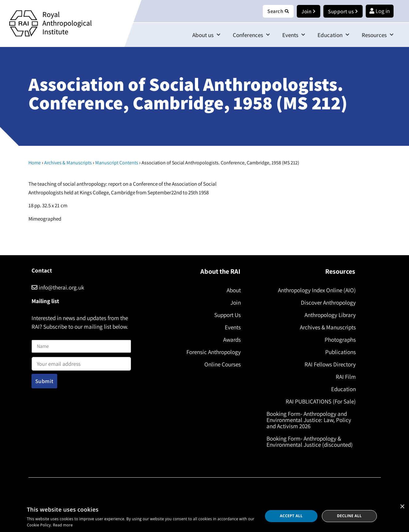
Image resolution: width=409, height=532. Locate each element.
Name (38, 336)
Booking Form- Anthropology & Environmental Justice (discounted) (311, 442)
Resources (378, 35)
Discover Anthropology (327, 303)
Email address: (81, 362)
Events (294, 35)
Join (234, 303)
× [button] (402, 507)
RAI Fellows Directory (329, 365)
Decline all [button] (349, 516)
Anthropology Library (329, 315)
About (232, 290)
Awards (231, 340)
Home (35, 163)
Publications (339, 352)
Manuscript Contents (117, 163)
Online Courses (221, 365)
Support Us (226, 315)
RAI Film (345, 377)
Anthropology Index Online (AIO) (316, 290)
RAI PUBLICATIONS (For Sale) (320, 402)
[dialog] (205, 516)
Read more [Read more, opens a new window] (63, 525)
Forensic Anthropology (212, 352)
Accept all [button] (291, 516)
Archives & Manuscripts (68, 163)
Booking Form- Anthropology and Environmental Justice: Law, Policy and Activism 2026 (310, 420)
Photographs (339, 340)
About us (206, 35)
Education (333, 35)
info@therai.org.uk (58, 288)
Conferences (251, 35)
